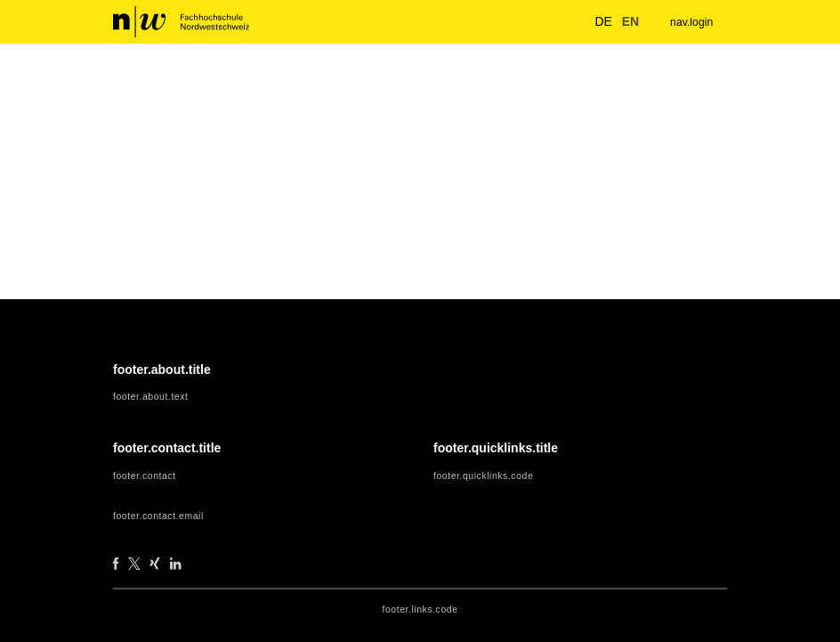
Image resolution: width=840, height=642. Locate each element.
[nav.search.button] (565, 21)
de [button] (594, 21)
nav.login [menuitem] (689, 22)
